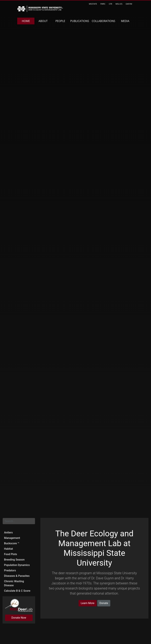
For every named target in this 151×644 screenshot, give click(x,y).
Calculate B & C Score (17, 591)
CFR (110, 4)
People (60, 21)
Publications (80, 21)
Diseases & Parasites (17, 576)
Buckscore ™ (12, 543)
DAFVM (129, 4)
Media (125, 21)
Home (26, 21)
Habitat (8, 549)
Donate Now (19, 618)
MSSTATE (93, 4)
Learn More (88, 603)
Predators (10, 570)
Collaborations (103, 21)
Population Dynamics (17, 565)
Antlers (8, 533)
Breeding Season (14, 560)
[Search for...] (19, 521)
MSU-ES (119, 4)
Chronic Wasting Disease (14, 583)
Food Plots (11, 554)
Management (12, 538)
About (43, 21)
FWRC (103, 4)
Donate (104, 603)
